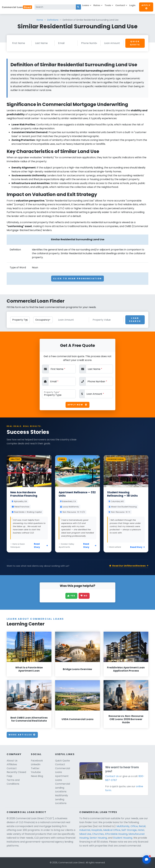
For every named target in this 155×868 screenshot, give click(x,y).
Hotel (141, 830)
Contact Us (112, 776)
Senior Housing (98, 838)
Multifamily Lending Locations (62, 799)
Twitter (35, 768)
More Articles (22, 735)
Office (134, 826)
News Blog (37, 776)
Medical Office (112, 830)
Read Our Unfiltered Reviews (129, 566)
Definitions (53, 20)
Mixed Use (85, 834)
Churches (98, 834)
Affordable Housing (116, 834)
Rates (97, 5)
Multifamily (123, 826)
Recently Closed (16, 772)
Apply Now (77, 405)
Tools (108, 5)
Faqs (9, 776)
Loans (86, 5)
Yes (71, 596)
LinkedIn (36, 764)
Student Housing (123, 838)
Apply (146, 7)
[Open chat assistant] (147, 860)
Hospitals (97, 830)
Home (40, 20)
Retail (142, 826)
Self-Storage (129, 830)
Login (132, 5)
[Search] (55, 7)
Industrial (85, 830)
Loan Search (135, 320)
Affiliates (12, 764)
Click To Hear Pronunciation (78, 279)
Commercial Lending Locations (63, 788)
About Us (12, 761)
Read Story (41, 546)
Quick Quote (135, 43)
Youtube (36, 772)
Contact (120, 5)
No (84, 596)
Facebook (37, 761)
